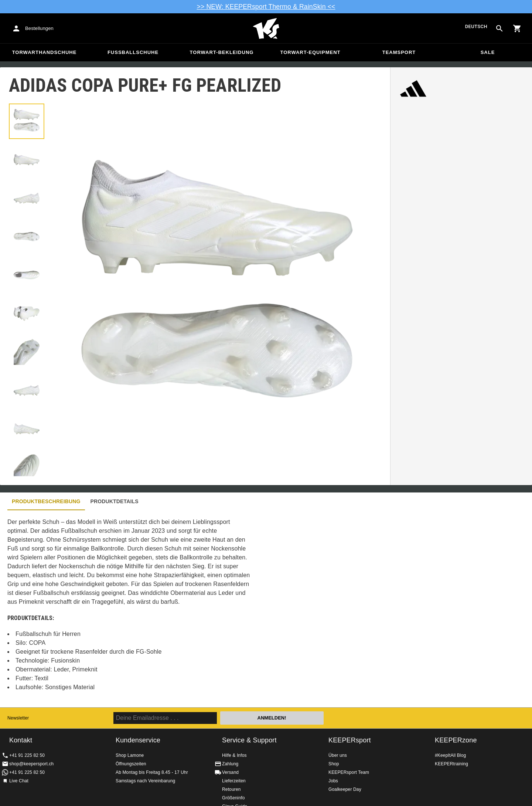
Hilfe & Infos (234, 755)
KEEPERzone (456, 740)
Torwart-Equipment (310, 52)
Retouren (231, 789)
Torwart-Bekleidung (222, 52)
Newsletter (18, 718)
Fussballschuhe (133, 52)
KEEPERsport (350, 740)
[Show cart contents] (517, 28)
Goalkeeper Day (345, 789)
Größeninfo (233, 798)
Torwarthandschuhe (45, 52)
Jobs (333, 781)
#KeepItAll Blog (450, 755)
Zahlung (230, 764)
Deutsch (476, 27)
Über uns (338, 755)
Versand (230, 772)
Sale (488, 52)
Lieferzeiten (234, 781)
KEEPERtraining (451, 764)
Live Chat (19, 781)
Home (266, 28)
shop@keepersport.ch (31, 764)
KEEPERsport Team (349, 772)
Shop (334, 764)
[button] (27, 121)
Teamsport (399, 52)
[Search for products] (499, 28)
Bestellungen (39, 28)
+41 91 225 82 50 (27, 755)
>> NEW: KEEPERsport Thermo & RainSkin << (266, 7)
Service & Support (249, 740)
